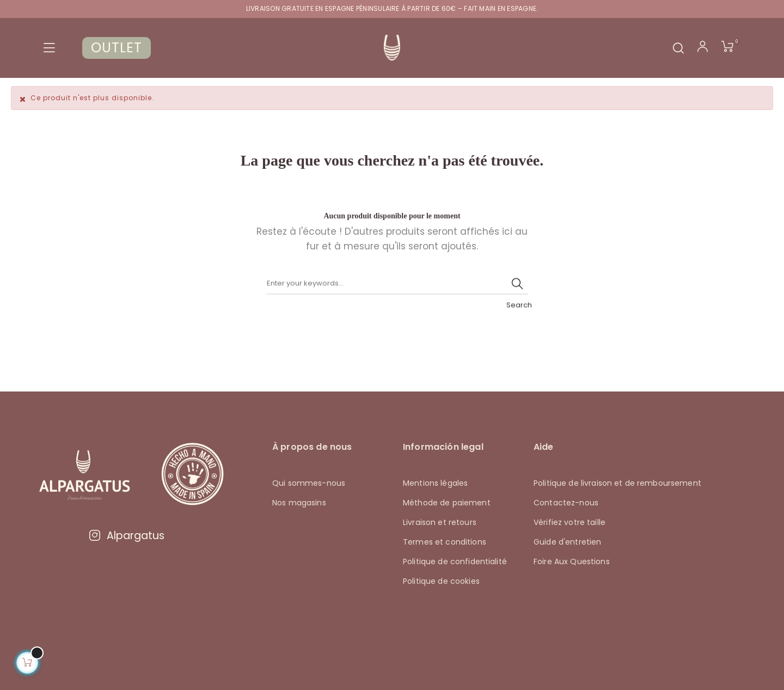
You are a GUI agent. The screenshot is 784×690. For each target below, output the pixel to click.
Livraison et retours (440, 522)
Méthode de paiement (447, 502)
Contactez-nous (566, 502)
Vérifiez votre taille (569, 522)
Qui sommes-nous (309, 483)
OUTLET (117, 48)
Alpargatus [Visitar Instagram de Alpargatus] (126, 535)
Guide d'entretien (567, 541)
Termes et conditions (445, 541)
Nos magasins (299, 502)
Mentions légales (435, 483)
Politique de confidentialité (455, 561)
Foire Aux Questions (572, 561)
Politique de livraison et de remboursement (617, 483)
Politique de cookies (441, 581)
